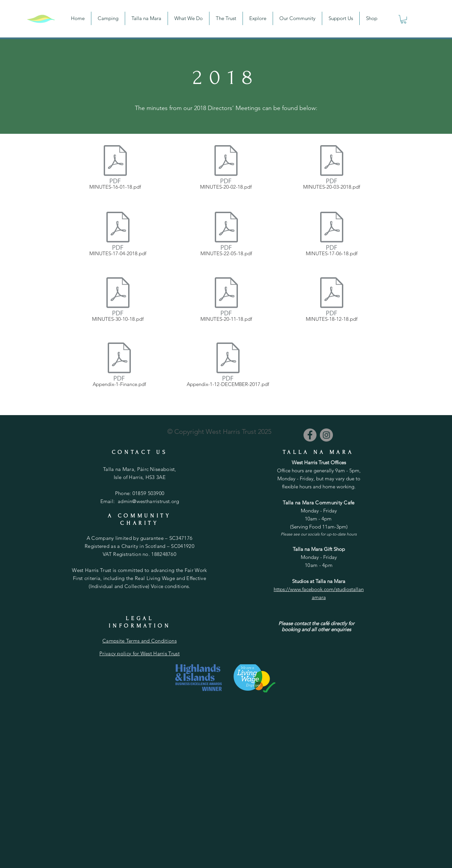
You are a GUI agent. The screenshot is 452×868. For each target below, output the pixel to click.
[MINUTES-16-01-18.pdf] (115, 169)
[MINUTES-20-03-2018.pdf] (332, 169)
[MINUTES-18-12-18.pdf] (332, 301)
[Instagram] (326, 435)
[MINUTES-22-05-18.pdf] (226, 235)
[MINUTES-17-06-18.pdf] (332, 235)
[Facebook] (310, 435)
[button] (403, 19)
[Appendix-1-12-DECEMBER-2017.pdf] (228, 366)
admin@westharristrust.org (149, 501)
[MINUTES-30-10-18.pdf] (118, 301)
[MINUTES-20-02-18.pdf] (226, 169)
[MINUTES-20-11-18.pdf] (226, 301)
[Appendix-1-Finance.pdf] (119, 366)
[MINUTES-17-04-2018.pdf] (118, 235)
